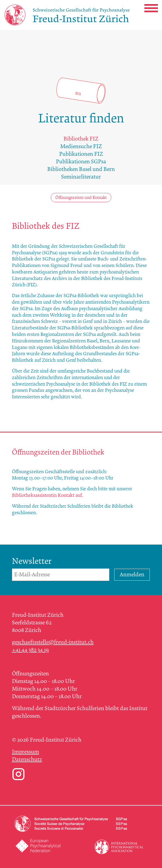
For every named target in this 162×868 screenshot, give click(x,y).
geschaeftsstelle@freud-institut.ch (53, 642)
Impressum (26, 752)
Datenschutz (27, 759)
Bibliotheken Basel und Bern (81, 169)
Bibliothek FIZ (81, 139)
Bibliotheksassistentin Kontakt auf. (48, 495)
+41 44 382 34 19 (30, 650)
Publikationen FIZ (81, 154)
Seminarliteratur (81, 177)
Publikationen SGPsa (81, 162)
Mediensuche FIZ (81, 146)
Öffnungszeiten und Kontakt (81, 198)
